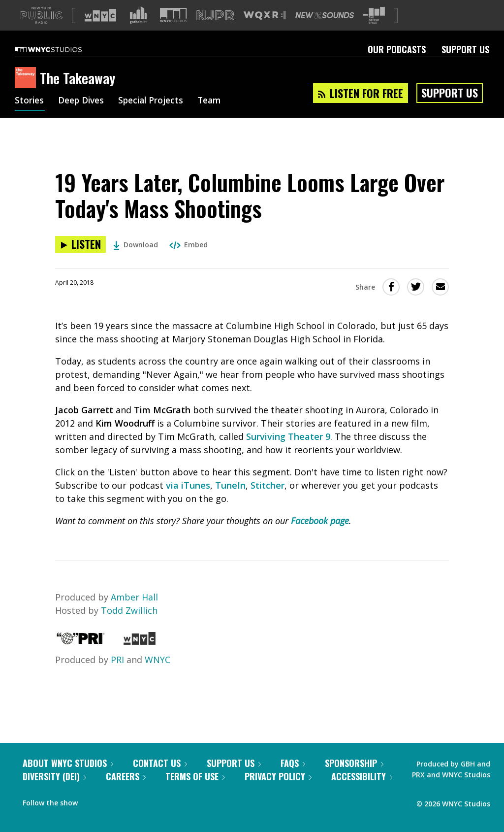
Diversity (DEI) (54, 792)
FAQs (293, 779)
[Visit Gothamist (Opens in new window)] (138, 31)
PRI (117, 675)
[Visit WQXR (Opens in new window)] (265, 31)
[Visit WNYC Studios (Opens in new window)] (173, 31)
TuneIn (230, 501)
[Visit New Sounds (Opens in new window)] (325, 31)
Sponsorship (354, 779)
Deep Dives (83, 117)
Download (136, 260)
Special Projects (156, 117)
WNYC (157, 675)
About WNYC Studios (68, 779)
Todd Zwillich (129, 626)
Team (217, 117)
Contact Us (160, 779)
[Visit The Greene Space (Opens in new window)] (374, 31)
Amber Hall (134, 613)
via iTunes (188, 501)
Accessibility (362, 792)
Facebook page (320, 536)
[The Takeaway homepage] (27, 94)
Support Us (465, 65)
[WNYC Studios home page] (61, 65)
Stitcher (268, 501)
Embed (189, 260)
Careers (126, 792)
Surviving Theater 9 (288, 452)
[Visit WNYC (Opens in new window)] (100, 31)
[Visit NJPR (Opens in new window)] (215, 31)
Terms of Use (195, 792)
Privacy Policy (278, 792)
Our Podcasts (397, 65)
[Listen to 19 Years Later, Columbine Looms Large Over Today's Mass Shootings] (80, 260)
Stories (30, 117)
